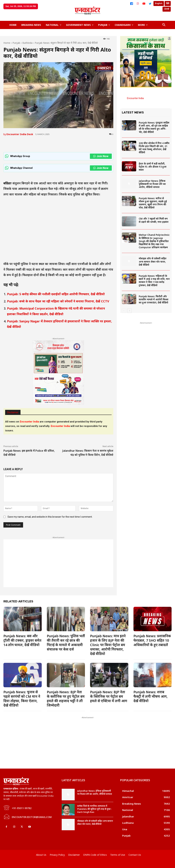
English (159, 3)
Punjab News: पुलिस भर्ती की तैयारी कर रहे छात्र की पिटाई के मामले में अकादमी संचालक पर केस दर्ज (66, 643)
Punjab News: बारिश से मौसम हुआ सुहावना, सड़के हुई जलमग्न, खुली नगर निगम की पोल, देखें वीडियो (153, 203)
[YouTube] (144, 4)
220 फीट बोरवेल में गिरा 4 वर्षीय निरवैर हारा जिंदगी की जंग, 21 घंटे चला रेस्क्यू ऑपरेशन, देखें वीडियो (154, 148)
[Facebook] (132, 4)
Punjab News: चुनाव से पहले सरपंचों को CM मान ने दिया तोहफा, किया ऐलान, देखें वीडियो (22, 699)
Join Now (101, 156)
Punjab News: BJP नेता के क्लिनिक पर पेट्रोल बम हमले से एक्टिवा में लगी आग (109, 696)
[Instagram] (138, 4)
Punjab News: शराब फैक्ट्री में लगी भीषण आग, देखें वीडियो (151, 696)
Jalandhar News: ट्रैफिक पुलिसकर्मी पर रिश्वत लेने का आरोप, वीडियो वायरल (152, 184)
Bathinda (27, 43)
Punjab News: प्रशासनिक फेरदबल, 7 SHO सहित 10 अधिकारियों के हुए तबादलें (152, 640)
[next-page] (129, 311)
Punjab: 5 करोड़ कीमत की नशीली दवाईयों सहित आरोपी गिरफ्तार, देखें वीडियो (56, 294)
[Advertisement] (58, 563)
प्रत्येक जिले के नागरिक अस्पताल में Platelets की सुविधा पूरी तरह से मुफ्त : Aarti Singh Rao (94, 809)
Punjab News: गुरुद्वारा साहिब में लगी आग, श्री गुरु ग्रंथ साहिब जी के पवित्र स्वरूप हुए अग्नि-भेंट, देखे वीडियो (154, 127)
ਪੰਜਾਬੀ (167, 9)
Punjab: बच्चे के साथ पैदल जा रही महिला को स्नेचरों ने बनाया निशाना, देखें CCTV (59, 301)
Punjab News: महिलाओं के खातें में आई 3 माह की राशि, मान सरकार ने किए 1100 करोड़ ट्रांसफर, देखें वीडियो (154, 281)
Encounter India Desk (20, 134)
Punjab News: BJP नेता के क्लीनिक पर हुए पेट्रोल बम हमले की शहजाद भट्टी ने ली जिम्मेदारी (66, 699)
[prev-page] (124, 311)
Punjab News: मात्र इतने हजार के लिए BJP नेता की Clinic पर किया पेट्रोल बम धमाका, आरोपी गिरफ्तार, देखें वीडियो (108, 645)
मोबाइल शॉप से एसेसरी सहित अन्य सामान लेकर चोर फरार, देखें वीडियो (153, 261)
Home (7, 43)
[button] (164, 25)
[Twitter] (150, 4)
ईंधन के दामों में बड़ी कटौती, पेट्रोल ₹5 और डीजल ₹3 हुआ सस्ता (153, 167)
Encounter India (135, 98)
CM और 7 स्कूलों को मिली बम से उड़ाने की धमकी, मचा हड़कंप (154, 220)
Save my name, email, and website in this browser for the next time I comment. (50, 517)
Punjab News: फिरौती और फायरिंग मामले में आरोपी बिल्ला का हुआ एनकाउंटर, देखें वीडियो (154, 299)
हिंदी (168, 3)
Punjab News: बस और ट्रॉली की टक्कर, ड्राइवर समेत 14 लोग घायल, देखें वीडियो (22, 640)
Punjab (16, 43)
